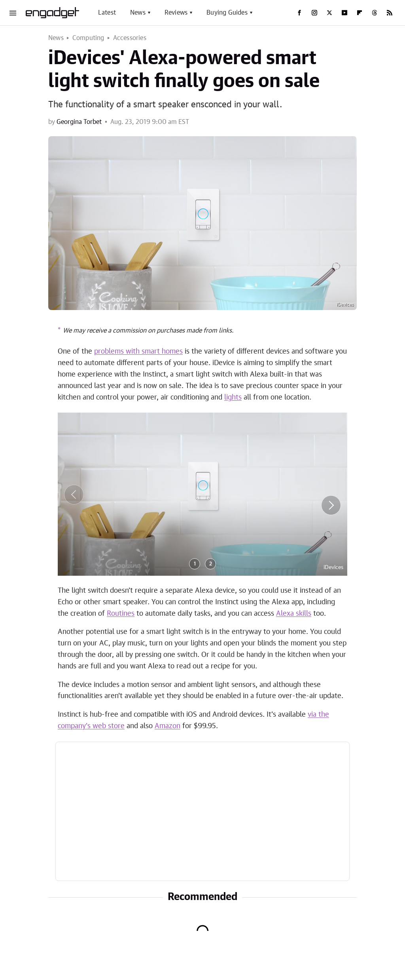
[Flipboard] (360, 13)
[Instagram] (314, 13)
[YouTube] (344, 13)
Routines (121, 614)
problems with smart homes (138, 352)
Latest (107, 13)
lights (233, 398)
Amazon (167, 726)
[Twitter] (329, 13)
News (138, 13)
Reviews (176, 13)
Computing (88, 38)
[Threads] (375, 13)
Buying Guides (227, 13)
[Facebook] (299, 13)
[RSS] (390, 13)
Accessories (130, 38)
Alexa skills (294, 614)
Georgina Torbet (79, 122)
